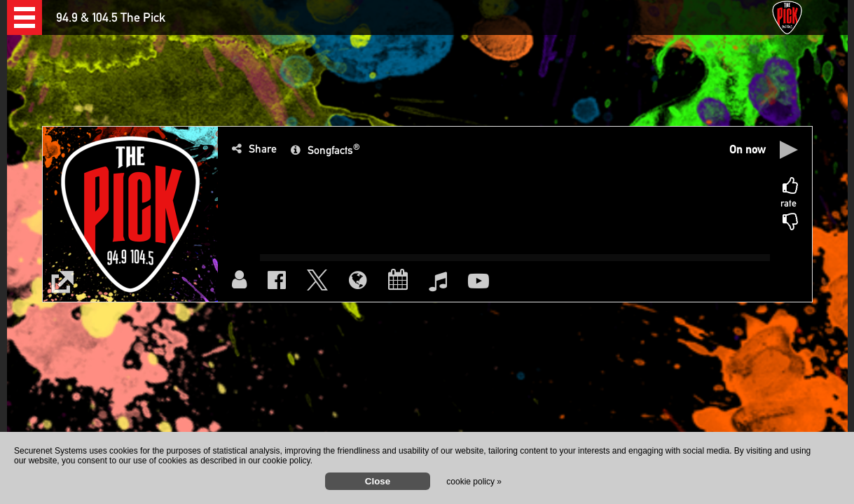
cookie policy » (474, 482)
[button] (25, 17)
